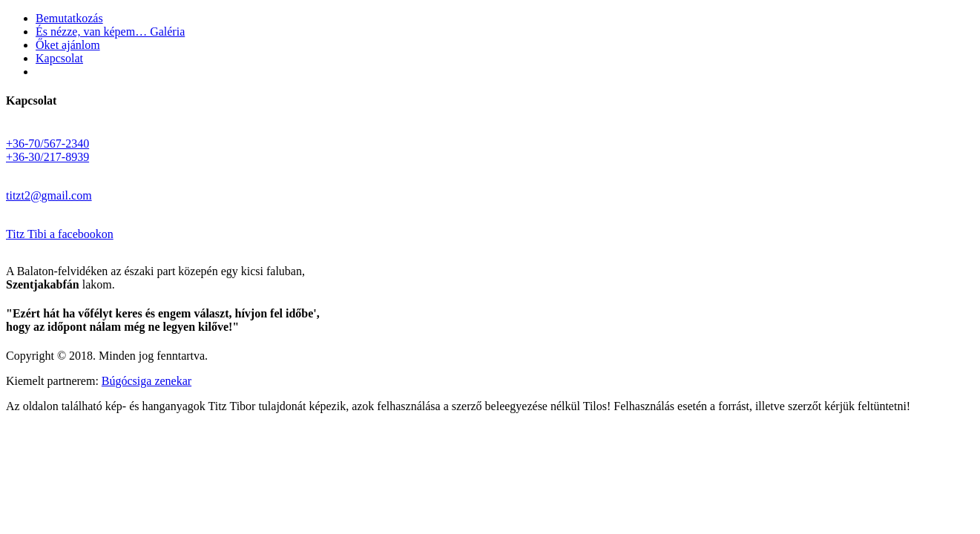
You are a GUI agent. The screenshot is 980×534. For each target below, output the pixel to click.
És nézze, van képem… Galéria (110, 32)
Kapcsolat (59, 58)
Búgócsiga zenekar (147, 381)
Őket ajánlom (68, 45)
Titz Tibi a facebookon (60, 234)
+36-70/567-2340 (47, 144)
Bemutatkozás (69, 18)
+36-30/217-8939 (47, 157)
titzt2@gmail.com (49, 195)
